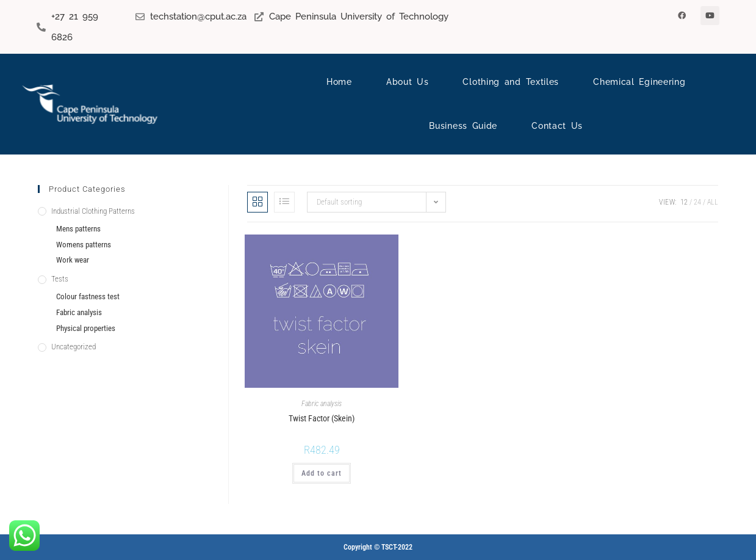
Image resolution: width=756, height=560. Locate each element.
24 (697, 202)
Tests (60, 279)
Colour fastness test (88, 296)
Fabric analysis (322, 404)
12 (684, 202)
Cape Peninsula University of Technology (359, 16)
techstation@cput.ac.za (198, 16)
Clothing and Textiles (511, 82)
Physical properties (86, 328)
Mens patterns (78, 229)
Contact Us (557, 126)
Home (339, 82)
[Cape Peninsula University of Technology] (259, 17)
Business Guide (463, 126)
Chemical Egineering (639, 82)
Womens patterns (84, 245)
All (713, 202)
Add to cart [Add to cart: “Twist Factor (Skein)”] (322, 473)
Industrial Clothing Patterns (93, 211)
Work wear (73, 260)
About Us (408, 82)
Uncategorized (74, 347)
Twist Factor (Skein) (322, 418)
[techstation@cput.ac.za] (140, 17)
